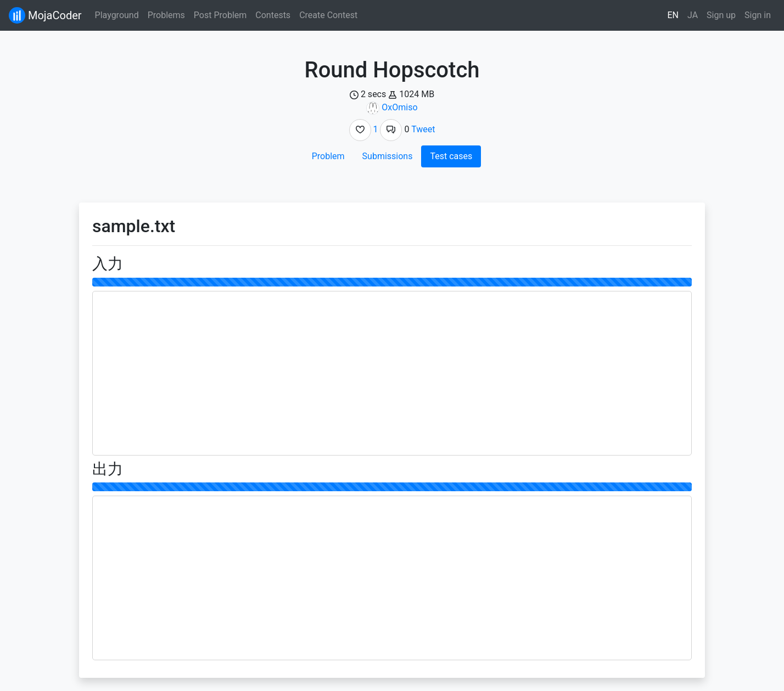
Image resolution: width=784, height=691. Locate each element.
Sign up (721, 15)
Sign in (758, 15)
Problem (328, 156)
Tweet (423, 129)
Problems (166, 15)
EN (673, 15)
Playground (117, 15)
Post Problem (220, 15)
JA (693, 15)
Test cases (451, 156)
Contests (273, 15)
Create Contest (328, 15)
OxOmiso (399, 107)
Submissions (388, 156)
